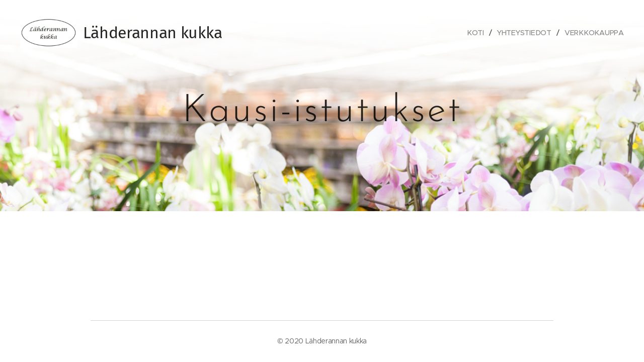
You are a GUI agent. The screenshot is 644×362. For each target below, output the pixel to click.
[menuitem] (479, 33)
